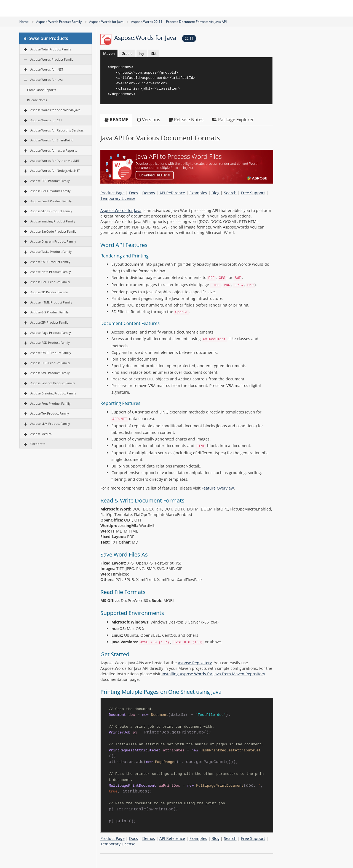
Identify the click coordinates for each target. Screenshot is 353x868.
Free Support (253, 193)
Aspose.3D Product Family (49, 292)
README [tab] (116, 120)
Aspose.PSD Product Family (50, 342)
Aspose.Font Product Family (50, 403)
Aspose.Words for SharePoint (52, 140)
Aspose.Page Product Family (51, 333)
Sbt (154, 53)
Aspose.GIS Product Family (50, 312)
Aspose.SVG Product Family (50, 373)
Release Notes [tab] (186, 120)
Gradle (127, 53)
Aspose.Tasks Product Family (51, 252)
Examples (198, 193)
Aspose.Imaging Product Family (53, 221)
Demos (149, 193)
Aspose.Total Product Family (51, 49)
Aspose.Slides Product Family (51, 211)
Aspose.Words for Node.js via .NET (55, 170)
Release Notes (37, 100)
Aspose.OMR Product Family (51, 353)
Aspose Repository (195, 663)
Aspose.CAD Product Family (50, 282)
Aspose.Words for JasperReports (54, 150)
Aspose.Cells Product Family (50, 191)
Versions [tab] (149, 120)
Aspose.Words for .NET (47, 69)
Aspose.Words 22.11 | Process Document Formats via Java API (179, 22)
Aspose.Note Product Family (51, 272)
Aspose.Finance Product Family (53, 383)
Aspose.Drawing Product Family (53, 393)
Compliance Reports (42, 90)
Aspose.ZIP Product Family (49, 322)
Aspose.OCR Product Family (50, 262)
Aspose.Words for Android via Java (55, 110)
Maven (109, 53)
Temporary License (118, 198)
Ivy (142, 53)
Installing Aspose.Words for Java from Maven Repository (213, 674)
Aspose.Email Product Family (51, 201)
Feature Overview (218, 488)
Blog (216, 193)
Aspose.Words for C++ (46, 120)
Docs (133, 193)
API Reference (172, 193)
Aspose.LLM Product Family (50, 424)
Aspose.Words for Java (106, 22)
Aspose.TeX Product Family (50, 413)
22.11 (189, 38)
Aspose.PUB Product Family (50, 363)
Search (230, 193)
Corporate (38, 444)
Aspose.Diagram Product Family (53, 241)
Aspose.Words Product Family (59, 22)
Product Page (113, 193)
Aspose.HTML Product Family (51, 302)
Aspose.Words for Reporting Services (57, 130)
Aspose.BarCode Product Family (53, 231)
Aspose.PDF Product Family (50, 181)
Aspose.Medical (41, 434)
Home (24, 22)
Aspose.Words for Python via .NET (55, 161)
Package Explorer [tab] (233, 120)
